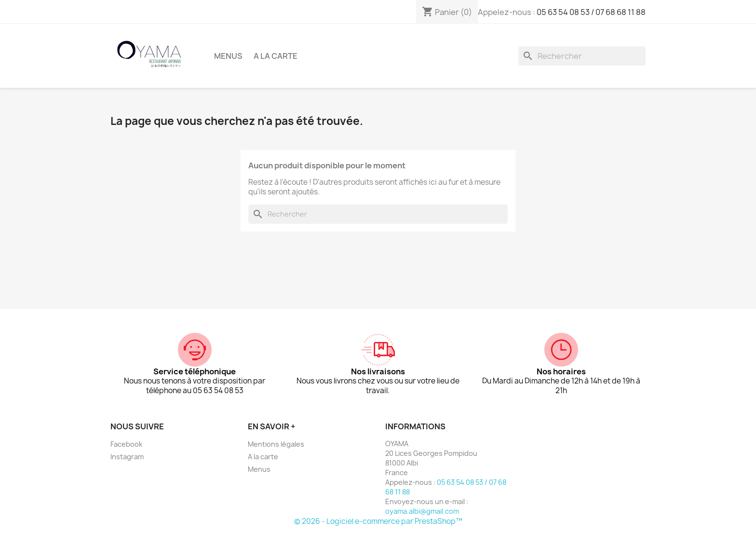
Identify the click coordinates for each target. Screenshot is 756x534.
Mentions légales (276, 444)
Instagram (127, 457)
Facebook (126, 444)
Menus (228, 56)
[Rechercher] (582, 56)
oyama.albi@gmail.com (422, 511)
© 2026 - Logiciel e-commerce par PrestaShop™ (378, 521)
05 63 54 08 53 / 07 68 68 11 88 (591, 12)
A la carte (276, 56)
